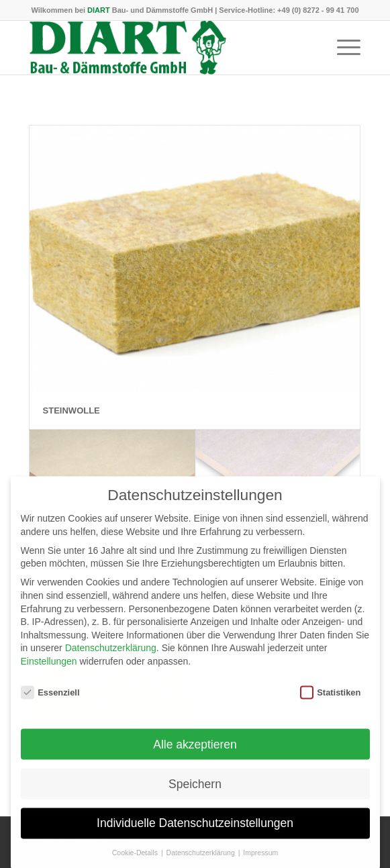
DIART (99, 10)
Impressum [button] (260, 863)
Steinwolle (71, 411)
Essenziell (50, 703)
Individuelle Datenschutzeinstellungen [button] (195, 833)
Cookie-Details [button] (136, 863)
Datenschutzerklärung (111, 658)
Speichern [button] (195, 793)
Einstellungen (49, 671)
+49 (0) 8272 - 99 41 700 (318, 10)
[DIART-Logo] (162, 48)
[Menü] (342, 48)
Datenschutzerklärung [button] (202, 863)
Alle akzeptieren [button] (195, 754)
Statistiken (331, 703)
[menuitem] (342, 48)
